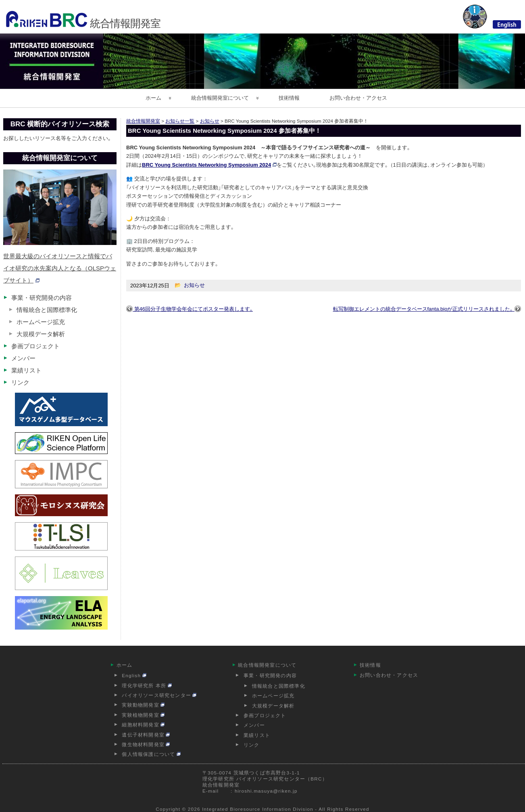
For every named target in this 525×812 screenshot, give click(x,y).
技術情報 (289, 98)
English (134, 675)
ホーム (153, 98)
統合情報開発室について (220, 98)
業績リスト (26, 370)
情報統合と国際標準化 (47, 310)
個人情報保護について (151, 754)
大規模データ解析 (41, 334)
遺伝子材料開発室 (146, 735)
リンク (20, 382)
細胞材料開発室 (143, 725)
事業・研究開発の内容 (42, 298)
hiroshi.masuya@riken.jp (266, 791)
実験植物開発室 (143, 715)
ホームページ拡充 (41, 322)
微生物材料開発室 (146, 744)
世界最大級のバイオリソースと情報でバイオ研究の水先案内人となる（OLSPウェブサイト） (60, 268)
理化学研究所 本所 (147, 685)
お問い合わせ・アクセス (358, 98)
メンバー (23, 358)
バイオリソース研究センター (159, 695)
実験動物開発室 (143, 705)
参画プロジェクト (35, 346)
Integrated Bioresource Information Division (258, 809)
